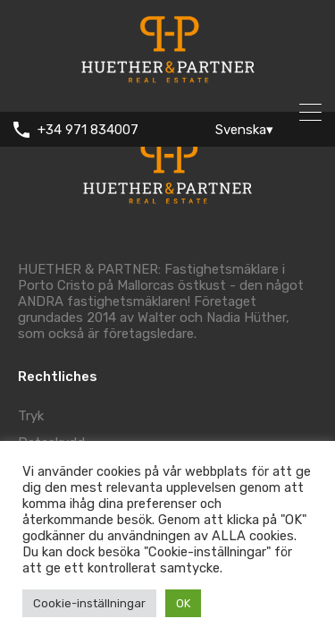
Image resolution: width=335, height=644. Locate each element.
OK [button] (183, 603)
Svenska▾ (244, 130)
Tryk (31, 416)
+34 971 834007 (88, 130)
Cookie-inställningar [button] (89, 603)
